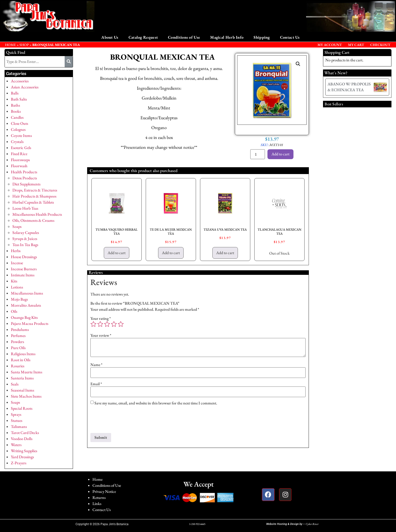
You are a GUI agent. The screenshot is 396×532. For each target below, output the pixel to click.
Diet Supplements (26, 184)
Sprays (16, 414)
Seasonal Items (22, 390)
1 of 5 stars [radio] (93, 324)
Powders (17, 342)
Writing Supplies (24, 451)
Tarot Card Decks (25, 433)
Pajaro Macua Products (30, 323)
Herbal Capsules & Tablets (33, 202)
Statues (17, 420)
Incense (17, 263)
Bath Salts (19, 99)
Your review (101, 335)
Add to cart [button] (117, 253)
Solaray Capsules (26, 233)
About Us (110, 37)
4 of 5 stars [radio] (114, 324)
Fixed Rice (19, 154)
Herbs (16, 251)
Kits (14, 281)
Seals (15, 384)
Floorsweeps (20, 160)
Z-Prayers (19, 463)
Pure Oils (18, 348)
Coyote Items (21, 136)
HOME (10, 45)
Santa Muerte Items (27, 372)
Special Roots (22, 408)
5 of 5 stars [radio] (121, 324)
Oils (14, 311)
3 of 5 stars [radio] (107, 324)
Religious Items (23, 354)
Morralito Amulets (26, 305)
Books (16, 111)
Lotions (17, 287)
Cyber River (312, 524)
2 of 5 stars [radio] (100, 324)
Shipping (262, 37)
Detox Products (25, 178)
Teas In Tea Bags (25, 245)
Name (96, 365)
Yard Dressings (22, 457)
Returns (99, 498)
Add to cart (280, 154)
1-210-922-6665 (197, 524)
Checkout (380, 45)
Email (96, 384)
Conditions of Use (184, 37)
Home (97, 479)
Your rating (101, 319)
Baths (15, 105)
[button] (298, 64)
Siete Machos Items (26, 396)
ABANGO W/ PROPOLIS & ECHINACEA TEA (349, 87)
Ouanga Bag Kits (24, 317)
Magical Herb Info (227, 37)
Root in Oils (21, 360)
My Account (330, 45)
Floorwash (19, 166)
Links (97, 504)
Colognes (18, 129)
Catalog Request (143, 37)
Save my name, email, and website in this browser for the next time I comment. (156, 403)
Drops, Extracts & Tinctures (35, 190)
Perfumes (18, 336)
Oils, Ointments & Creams (33, 220)
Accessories (20, 81)
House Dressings (24, 257)
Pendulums (20, 330)
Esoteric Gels (21, 148)
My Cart (356, 45)
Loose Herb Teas (25, 208)
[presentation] (129, 421)
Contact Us (290, 37)
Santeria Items (22, 378)
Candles (17, 117)
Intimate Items (23, 275)
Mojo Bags (19, 299)
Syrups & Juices (25, 239)
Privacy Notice (104, 491)
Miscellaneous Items (27, 293)
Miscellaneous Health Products (37, 214)
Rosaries (18, 366)
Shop (24, 45)
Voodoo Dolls (22, 439)
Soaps (17, 226)
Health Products (24, 172)
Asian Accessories (25, 87)
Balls (15, 93)
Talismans (19, 427)
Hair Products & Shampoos (34, 196)
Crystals (17, 142)
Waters (16, 445)
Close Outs (19, 123)
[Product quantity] (258, 154)
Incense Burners (24, 269)
